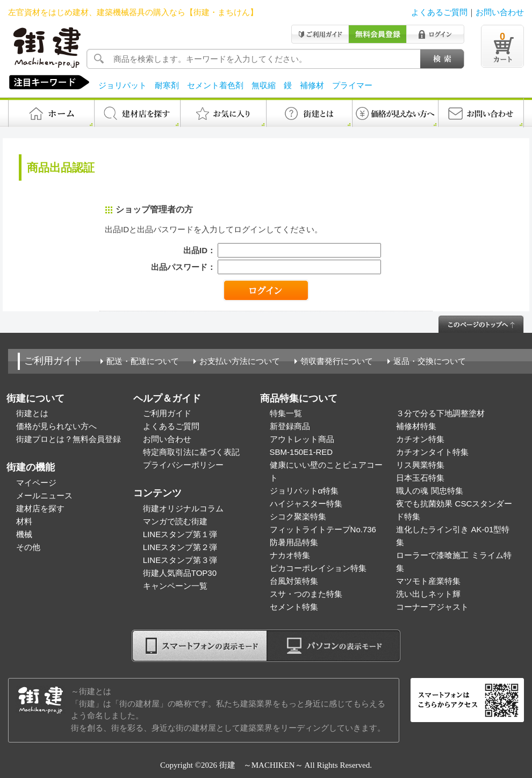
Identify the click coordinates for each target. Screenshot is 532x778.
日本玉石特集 (420, 478)
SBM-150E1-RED (301, 452)
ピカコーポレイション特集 (318, 568)
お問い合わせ (500, 12)
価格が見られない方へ (56, 426)
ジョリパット (123, 85)
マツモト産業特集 (428, 581)
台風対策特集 (294, 581)
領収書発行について (337, 361)
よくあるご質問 (439, 12)
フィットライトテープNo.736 (323, 529)
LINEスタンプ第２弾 (180, 547)
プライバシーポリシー (183, 465)
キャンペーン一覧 (175, 586)
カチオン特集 (420, 439)
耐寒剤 (167, 85)
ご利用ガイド (53, 361)
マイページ (36, 483)
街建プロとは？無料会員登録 (69, 439)
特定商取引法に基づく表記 (191, 452)
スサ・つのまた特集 (306, 594)
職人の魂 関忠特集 (429, 491)
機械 (24, 534)
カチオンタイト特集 (432, 452)
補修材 (312, 85)
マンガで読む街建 (175, 521)
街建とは (32, 413)
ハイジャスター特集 (306, 504)
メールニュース (44, 495)
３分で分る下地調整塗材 (440, 413)
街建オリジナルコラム (183, 508)
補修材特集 (416, 426)
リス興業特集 (420, 465)
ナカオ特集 (290, 555)
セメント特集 (294, 607)
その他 (28, 547)
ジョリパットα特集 (304, 491)
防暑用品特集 (294, 542)
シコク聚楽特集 (298, 516)
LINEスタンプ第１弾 (180, 534)
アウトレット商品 (302, 439)
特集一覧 (286, 413)
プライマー (352, 85)
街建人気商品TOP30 (180, 573)
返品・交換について (430, 361)
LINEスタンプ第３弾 (180, 560)
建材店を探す (40, 508)
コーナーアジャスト (432, 607)
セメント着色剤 (215, 85)
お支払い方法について (240, 361)
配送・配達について (143, 361)
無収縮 (264, 85)
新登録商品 (290, 426)
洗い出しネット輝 (428, 594)
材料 (24, 521)
